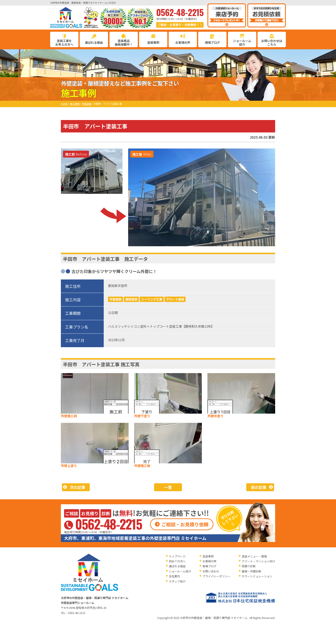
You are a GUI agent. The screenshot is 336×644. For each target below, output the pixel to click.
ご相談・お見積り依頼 (185, 524)
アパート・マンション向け (258, 561)
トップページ (177, 556)
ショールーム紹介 (242, 43)
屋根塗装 (131, 299)
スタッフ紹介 (177, 581)
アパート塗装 (175, 299)
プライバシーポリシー (216, 576)
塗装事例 (153, 42)
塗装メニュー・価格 (254, 556)
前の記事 (259, 487)
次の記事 (78, 487)
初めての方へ (177, 561)
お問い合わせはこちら (272, 43)
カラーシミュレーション (257, 576)
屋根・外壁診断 (251, 571)
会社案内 (174, 576)
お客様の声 (183, 42)
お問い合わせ (211, 571)
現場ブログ (212, 42)
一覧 (168, 487)
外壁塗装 (115, 299)
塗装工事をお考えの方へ (64, 43)
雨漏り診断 (249, 566)
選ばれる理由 (94, 42)
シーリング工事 (152, 299)
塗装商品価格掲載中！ (124, 43)
